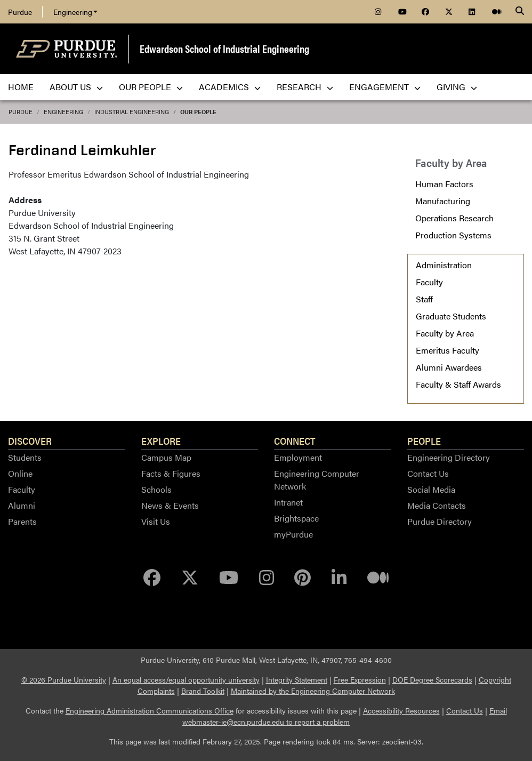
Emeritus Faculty (448, 350)
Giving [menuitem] (457, 87)
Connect (295, 440)
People (424, 440)
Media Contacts (437, 505)
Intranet (288, 502)
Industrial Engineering (132, 112)
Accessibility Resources (401, 710)
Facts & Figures (171, 473)
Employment (298, 457)
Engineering (75, 12)
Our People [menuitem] (151, 87)
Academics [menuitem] (230, 87)
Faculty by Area (445, 333)
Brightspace (296, 518)
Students (25, 457)
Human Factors (444, 184)
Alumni (22, 505)
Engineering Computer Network (317, 480)
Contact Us (428, 473)
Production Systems (453, 235)
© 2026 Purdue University (64, 679)
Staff (424, 299)
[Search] (520, 12)
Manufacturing (443, 201)
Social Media (431, 489)
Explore (161, 440)
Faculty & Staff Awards (458, 384)
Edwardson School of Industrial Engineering (224, 48)
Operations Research (454, 218)
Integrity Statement (297, 679)
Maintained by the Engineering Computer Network (313, 691)
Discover (30, 440)
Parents (22, 521)
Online (20, 473)
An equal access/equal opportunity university (186, 679)
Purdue (20, 12)
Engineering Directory (449, 457)
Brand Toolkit (203, 691)
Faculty (429, 282)
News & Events (170, 505)
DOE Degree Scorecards (432, 679)
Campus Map (166, 457)
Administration (444, 265)
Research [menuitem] (305, 87)
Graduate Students (451, 316)
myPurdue (293, 534)
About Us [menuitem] (76, 87)
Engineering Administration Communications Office (150, 710)
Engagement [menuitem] (385, 87)
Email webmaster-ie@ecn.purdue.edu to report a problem (345, 716)
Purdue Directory (440, 521)
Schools (156, 489)
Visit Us (156, 521)
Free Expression (360, 679)
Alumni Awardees (449, 367)
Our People (198, 112)
